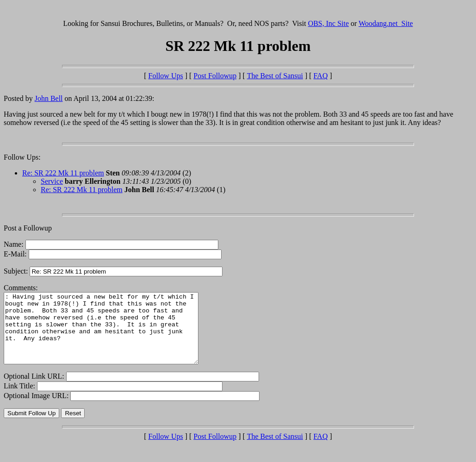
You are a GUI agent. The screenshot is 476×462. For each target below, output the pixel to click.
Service (52, 181)
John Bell (49, 98)
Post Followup (215, 76)
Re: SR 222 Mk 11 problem (63, 173)
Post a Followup (28, 228)
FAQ (321, 76)
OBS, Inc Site (328, 23)
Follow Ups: (22, 157)
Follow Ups (166, 76)
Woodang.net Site (386, 23)
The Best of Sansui (275, 76)
